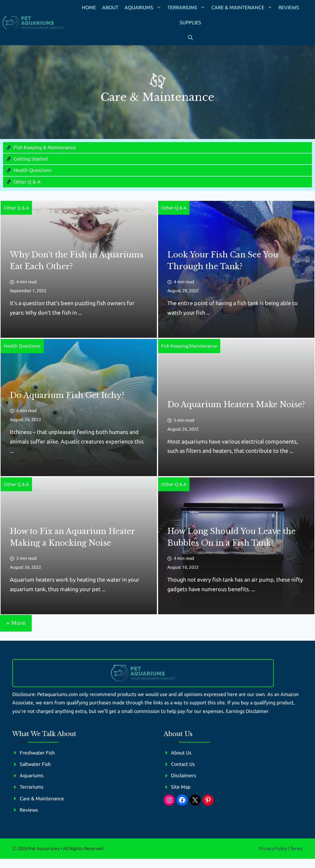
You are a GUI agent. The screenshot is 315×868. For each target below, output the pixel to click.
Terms (296, 848)
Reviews (289, 7)
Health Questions (32, 170)
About (110, 7)
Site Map (181, 787)
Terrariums (188, 8)
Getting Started (31, 159)
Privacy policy (273, 848)
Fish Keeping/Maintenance (189, 346)
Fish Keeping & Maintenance (45, 147)
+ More (16, 623)
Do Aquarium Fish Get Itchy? (67, 395)
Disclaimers (183, 775)
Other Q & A (27, 182)
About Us (181, 753)
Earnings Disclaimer (247, 711)
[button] (190, 38)
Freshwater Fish (37, 753)
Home (89, 7)
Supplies (190, 22)
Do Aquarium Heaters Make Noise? (236, 405)
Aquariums (144, 8)
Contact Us (183, 764)
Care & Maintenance (243, 8)
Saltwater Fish (35, 764)
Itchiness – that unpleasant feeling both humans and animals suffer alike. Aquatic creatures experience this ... (77, 441)
